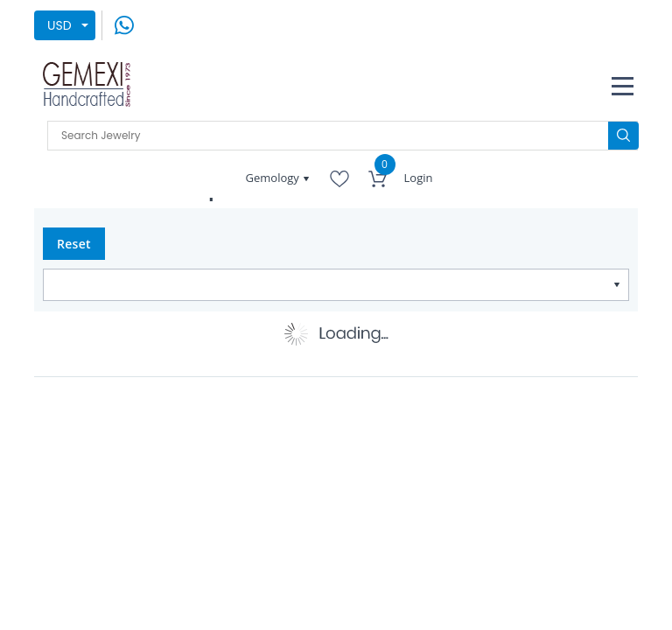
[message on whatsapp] (124, 24)
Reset (74, 244)
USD (59, 25)
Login (419, 178)
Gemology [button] (274, 178)
